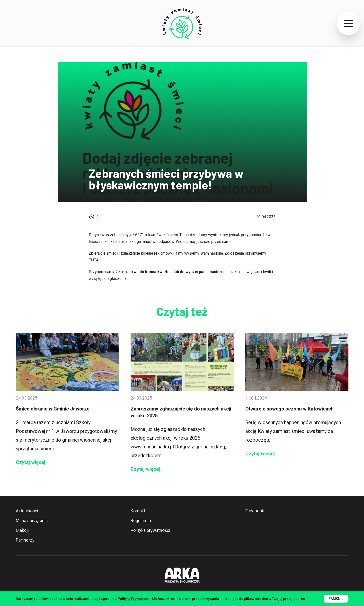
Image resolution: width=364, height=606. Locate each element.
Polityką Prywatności (134, 599)
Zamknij (336, 599)
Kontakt (138, 511)
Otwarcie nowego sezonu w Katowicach (289, 409)
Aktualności (27, 511)
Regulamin (141, 521)
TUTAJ (95, 260)
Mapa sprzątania (32, 521)
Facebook (255, 511)
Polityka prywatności (150, 530)
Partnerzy (25, 540)
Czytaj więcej (31, 462)
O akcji (22, 530)
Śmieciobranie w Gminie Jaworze (53, 409)
